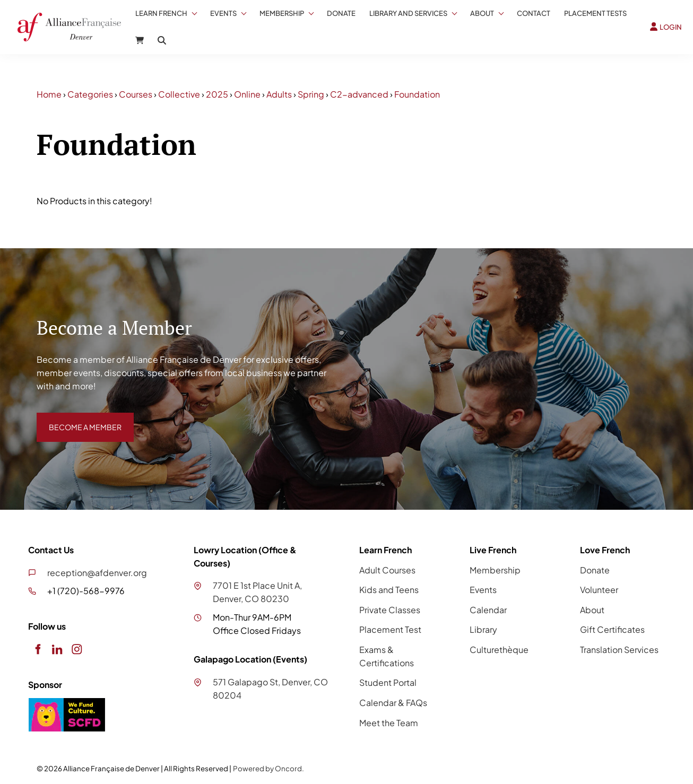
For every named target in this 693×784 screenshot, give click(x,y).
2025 (217, 94)
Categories (90, 94)
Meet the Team (389, 723)
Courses (136, 94)
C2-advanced (359, 94)
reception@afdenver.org (97, 573)
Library (483, 629)
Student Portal (388, 682)
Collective (179, 94)
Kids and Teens (389, 590)
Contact (534, 13)
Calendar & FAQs (393, 703)
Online (247, 94)
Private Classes (390, 610)
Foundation (417, 94)
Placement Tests (595, 13)
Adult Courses (387, 570)
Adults (279, 94)
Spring (311, 94)
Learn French (161, 13)
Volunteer (599, 590)
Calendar (488, 610)
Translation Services (619, 650)
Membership (282, 13)
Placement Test (390, 629)
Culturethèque (499, 650)
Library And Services (408, 13)
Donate (341, 13)
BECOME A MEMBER (77, 419)
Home (49, 94)
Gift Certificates (612, 629)
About (482, 13)
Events (223, 13)
